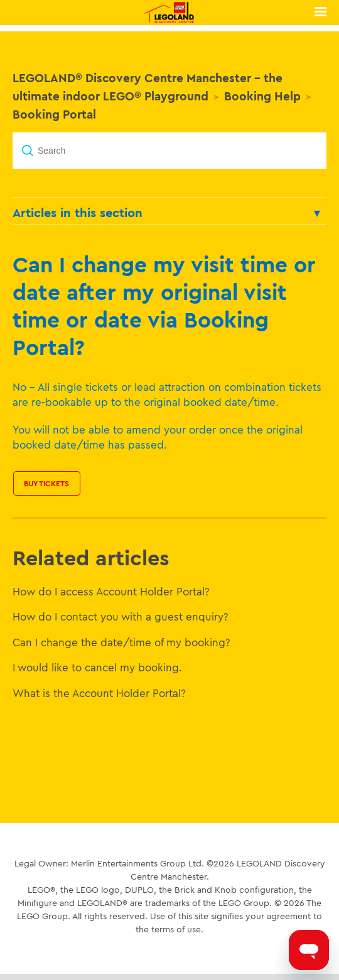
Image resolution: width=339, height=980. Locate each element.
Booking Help (262, 96)
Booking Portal (54, 114)
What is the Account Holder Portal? (99, 693)
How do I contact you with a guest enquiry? (121, 616)
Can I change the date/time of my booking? (121, 642)
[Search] (169, 151)
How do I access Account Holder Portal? (111, 591)
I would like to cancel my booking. (97, 667)
